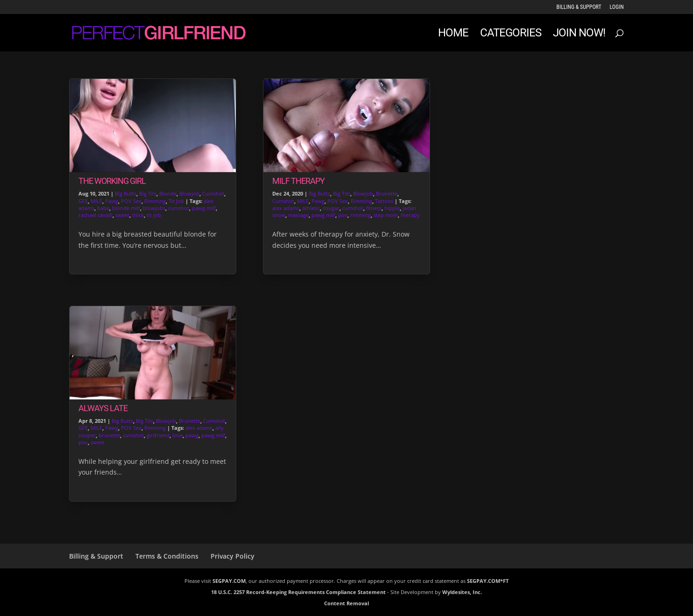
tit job (154, 215)
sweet (122, 215)
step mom (386, 215)
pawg (192, 435)
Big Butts (126, 193)
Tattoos (384, 201)
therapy (410, 215)
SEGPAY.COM (229, 581)
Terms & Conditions (167, 556)
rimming (361, 215)
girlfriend (158, 435)
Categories (511, 34)
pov (83, 442)
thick (138, 215)
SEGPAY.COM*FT (488, 581)
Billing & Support (579, 7)
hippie (392, 208)
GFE (83, 201)
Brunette (190, 421)
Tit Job (176, 201)
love (177, 435)
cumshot (179, 208)
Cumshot (213, 193)
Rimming (155, 201)
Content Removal (346, 603)
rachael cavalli (95, 215)
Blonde (168, 193)
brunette (109, 435)
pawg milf (204, 208)
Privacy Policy (233, 556)
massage (298, 215)
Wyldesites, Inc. (462, 592)
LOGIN (617, 7)
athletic (311, 208)
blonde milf (126, 208)
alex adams (199, 428)
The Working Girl (112, 181)
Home (453, 34)
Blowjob (189, 193)
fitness (374, 208)
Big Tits (148, 193)
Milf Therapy (298, 181)
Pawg (112, 201)
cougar (331, 208)
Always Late (103, 408)
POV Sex (131, 201)
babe (103, 208)
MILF (96, 201)
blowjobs (154, 208)
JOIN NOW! (579, 34)
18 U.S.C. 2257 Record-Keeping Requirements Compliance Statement (298, 592)
